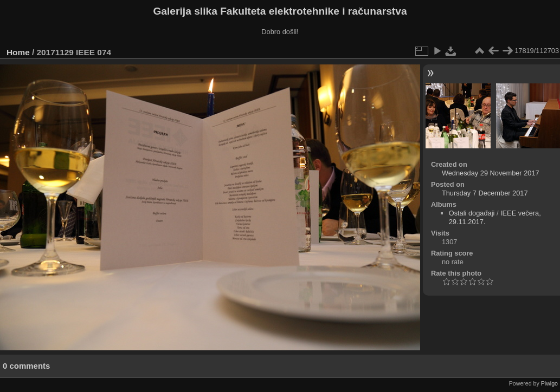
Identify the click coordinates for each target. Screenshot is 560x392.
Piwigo (549, 383)
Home (18, 52)
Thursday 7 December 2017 (485, 193)
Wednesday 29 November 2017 (491, 173)
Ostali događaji (472, 213)
